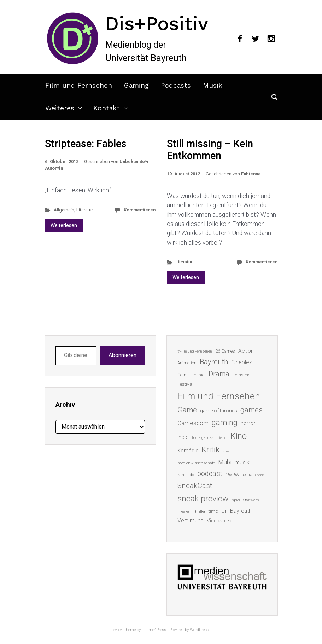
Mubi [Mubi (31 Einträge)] (225, 462)
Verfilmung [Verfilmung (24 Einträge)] (191, 520)
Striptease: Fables (86, 144)
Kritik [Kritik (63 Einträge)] (210, 450)
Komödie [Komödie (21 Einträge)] (188, 451)
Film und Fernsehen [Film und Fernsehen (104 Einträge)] (219, 396)
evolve (118, 630)
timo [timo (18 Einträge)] (213, 511)
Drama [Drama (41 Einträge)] (219, 374)
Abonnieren (122, 355)
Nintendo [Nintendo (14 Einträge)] (186, 475)
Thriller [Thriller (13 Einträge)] (199, 512)
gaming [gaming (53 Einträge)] (225, 422)
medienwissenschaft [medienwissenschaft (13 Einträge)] (196, 463)
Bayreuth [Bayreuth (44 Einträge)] (214, 362)
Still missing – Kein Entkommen (210, 150)
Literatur (85, 210)
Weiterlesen (64, 225)
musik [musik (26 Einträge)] (242, 462)
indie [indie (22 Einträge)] (183, 437)
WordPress (199, 630)
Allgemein (64, 210)
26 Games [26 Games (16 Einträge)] (225, 351)
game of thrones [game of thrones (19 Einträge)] (219, 411)
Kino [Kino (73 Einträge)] (239, 436)
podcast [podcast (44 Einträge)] (210, 474)
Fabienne (251, 174)
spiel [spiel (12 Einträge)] (236, 500)
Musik (213, 85)
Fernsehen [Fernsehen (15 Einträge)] (243, 375)
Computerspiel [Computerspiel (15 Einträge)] (191, 375)
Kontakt (107, 108)
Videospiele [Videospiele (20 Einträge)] (219, 521)
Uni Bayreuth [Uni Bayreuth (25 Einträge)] (236, 511)
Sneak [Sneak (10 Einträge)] (259, 475)
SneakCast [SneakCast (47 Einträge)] (195, 486)
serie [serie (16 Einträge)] (247, 474)
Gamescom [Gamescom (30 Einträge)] (193, 423)
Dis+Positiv (157, 23)
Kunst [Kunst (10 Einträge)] (227, 451)
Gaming (136, 85)
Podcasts (176, 85)
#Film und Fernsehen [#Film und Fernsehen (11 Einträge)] (195, 351)
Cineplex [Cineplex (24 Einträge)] (242, 362)
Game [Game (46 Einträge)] (187, 410)
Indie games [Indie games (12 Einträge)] (203, 438)
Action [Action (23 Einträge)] (246, 351)
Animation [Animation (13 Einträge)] (187, 363)
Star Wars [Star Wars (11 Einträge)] (251, 500)
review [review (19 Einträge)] (233, 474)
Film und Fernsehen (79, 85)
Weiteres (60, 108)
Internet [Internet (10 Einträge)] (222, 438)
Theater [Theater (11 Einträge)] (183, 512)
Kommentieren (140, 210)
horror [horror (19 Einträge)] (248, 423)
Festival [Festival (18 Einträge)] (185, 384)
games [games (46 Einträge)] (251, 410)
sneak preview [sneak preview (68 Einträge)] (203, 499)
